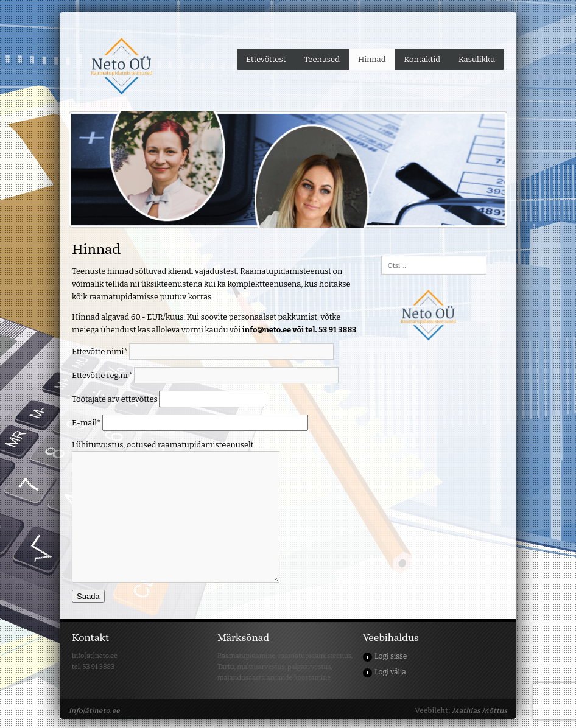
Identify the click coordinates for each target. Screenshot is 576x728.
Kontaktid (422, 59)
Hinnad (372, 59)
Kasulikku (477, 59)
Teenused (322, 59)
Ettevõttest (266, 59)
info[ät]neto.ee (94, 710)
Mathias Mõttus (479, 710)
